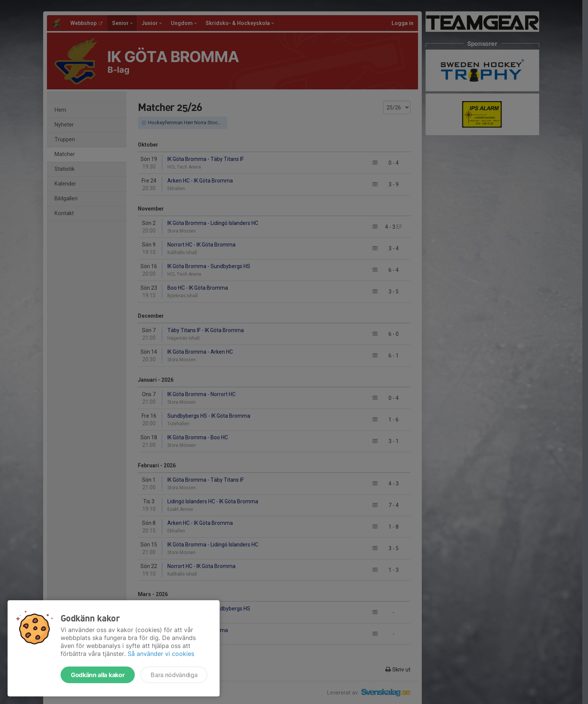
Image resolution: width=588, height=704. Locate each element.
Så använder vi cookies (161, 654)
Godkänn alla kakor (98, 675)
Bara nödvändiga (174, 675)
